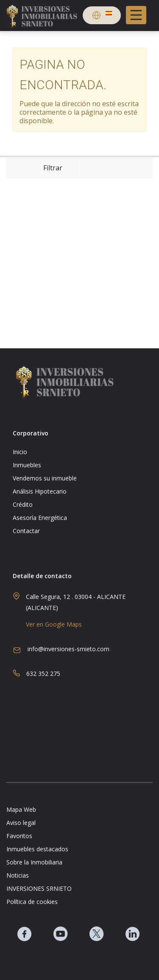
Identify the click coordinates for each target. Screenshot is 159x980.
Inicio (20, 452)
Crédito (23, 505)
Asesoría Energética (40, 518)
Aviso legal (21, 823)
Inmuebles (27, 465)
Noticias (18, 876)
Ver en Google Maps (54, 624)
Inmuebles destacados (37, 849)
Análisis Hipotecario (40, 491)
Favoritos (19, 836)
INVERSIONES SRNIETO (39, 889)
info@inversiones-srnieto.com (68, 649)
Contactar (26, 531)
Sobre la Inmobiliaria (34, 862)
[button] (102, 16)
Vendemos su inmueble (45, 478)
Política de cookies (32, 902)
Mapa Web (21, 810)
